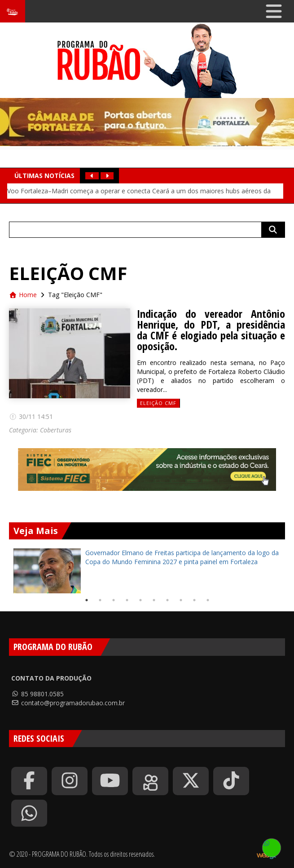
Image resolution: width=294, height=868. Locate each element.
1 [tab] (87, 600)
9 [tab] (194, 600)
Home (23, 295)
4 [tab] (127, 600)
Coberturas (56, 430)
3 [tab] (114, 600)
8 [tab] (181, 600)
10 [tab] (208, 600)
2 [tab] (100, 600)
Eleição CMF (158, 403)
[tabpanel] (147, 571)
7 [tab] (167, 600)
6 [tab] (154, 600)
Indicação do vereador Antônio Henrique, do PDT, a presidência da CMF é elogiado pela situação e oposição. (211, 330)
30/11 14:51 (31, 416)
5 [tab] (140, 600)
